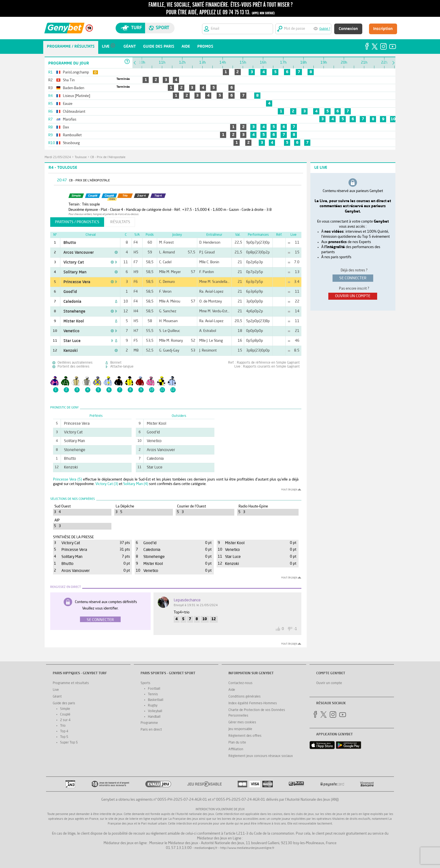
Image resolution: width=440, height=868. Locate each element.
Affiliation (236, 749)
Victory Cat (74, 262)
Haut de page (289, 490)
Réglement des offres (245, 736)
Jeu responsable (240, 729)
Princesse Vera (77, 282)
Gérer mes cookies (242, 722)
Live (56, 690)
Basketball (156, 700)
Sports (145, 683)
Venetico (71, 331)
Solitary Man (75, 272)
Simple (65, 709)
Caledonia (72, 302)
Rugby (153, 706)
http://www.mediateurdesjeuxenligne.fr (247, 848)
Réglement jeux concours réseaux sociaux (261, 756)
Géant (57, 697)
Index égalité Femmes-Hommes (253, 703)
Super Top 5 (69, 743)
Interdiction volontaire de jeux (220, 810)
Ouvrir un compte (329, 683)
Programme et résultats (71, 683)
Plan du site (237, 743)
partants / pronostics (77, 222)
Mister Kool (74, 321)
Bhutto (70, 243)
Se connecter (100, 620)
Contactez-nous (240, 683)
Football (154, 689)
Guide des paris (64, 703)
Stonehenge (74, 311)
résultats (120, 222)
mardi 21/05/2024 (58, 157)
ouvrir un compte (353, 296)
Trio (63, 726)
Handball (154, 717)
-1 (295, 629)
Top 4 (64, 731)
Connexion (348, 29)
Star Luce (72, 341)
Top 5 (64, 737)
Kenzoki (71, 351)
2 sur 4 (65, 720)
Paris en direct (151, 730)
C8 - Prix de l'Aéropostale (108, 157)
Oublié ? (325, 29)
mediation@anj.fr (206, 848)
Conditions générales (245, 697)
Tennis (153, 694)
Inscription (383, 29)
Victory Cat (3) (107, 484)
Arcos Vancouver (79, 253)
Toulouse (81, 157)
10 (393, 119)
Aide (232, 690)
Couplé (65, 715)
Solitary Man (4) (136, 484)
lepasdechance (187, 600)
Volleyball (155, 711)
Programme (149, 723)
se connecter (353, 278)
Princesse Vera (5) (67, 480)
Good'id (70, 292)
